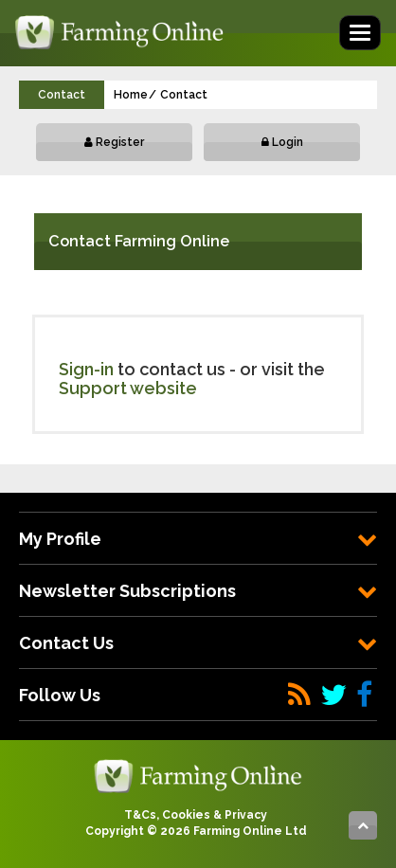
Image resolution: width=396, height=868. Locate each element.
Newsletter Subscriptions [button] (198, 591)
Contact (184, 95)
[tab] (198, 539)
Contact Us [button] (198, 643)
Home (131, 95)
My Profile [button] (198, 539)
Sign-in (86, 369)
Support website (128, 388)
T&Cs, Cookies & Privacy (196, 815)
